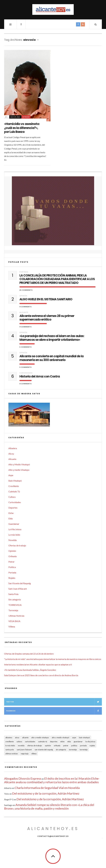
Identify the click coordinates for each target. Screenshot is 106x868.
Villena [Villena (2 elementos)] (34, 754)
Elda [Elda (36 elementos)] (69, 742)
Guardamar (14, 524)
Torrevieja (13, 610)
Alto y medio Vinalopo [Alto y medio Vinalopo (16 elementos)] (40, 738)
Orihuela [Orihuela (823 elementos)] (57, 746)
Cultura (12, 497)
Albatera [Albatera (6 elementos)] (9, 738)
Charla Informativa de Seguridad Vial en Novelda (47, 788)
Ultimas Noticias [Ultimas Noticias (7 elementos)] (12, 754)
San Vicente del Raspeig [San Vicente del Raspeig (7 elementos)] (44, 750)
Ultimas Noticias (16, 616)
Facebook (54, 711)
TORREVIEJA (15, 605)
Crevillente (14, 486)
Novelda (12, 540)
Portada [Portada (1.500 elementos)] (83, 746)
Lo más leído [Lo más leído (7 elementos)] (10, 746)
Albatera (13, 448)
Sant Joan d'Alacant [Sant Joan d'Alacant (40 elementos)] (24, 750)
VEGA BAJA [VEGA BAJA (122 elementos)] (25, 754)
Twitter (54, 702)
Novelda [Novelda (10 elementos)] (21, 746)
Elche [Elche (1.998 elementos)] (62, 742)
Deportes (13, 508)
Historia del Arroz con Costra (40, 377)
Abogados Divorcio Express (23, 778)
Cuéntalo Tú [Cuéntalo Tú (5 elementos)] (43, 742)
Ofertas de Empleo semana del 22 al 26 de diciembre (29, 654)
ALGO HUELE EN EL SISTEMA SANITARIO (46, 299)
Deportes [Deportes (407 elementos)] (54, 742)
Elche (11, 513)
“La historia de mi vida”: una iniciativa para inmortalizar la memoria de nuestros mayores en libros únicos (53, 659)
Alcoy (11, 454)
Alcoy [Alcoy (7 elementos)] (17, 738)
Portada (24, 272)
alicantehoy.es (53, 829)
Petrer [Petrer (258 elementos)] (66, 746)
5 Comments (26, 347)
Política (12, 567)
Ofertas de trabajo (17, 545)
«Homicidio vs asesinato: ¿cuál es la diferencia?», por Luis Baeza (22, 128)
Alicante (24, 312)
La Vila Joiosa (15, 529)
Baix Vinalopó (15, 481)
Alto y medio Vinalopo (19, 470)
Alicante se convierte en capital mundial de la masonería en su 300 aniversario (51, 358)
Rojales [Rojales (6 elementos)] (92, 746)
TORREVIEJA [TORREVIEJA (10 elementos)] (84, 750)
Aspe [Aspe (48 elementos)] (74, 738)
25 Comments (26, 290)
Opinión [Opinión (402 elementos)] (48, 746)
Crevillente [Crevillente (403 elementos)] (10, 742)
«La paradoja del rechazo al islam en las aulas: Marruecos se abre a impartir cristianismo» (52, 338)
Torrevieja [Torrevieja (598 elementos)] (73, 750)
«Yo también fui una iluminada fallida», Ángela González (30, 670)
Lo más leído (14, 535)
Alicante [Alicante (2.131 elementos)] (25, 738)
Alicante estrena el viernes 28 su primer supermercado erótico (47, 318)
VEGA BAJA (14, 621)
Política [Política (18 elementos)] (74, 746)
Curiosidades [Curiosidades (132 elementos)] (30, 742)
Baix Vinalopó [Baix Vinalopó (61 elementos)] (84, 738)
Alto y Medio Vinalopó (19, 464)
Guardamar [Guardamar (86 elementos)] (78, 742)
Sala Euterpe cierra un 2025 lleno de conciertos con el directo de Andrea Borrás (41, 675)
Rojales (12, 578)
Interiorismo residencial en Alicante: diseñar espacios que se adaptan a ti (38, 664)
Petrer (11, 562)
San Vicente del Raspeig (20, 583)
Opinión (26, 117)
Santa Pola (13, 594)
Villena (12, 626)
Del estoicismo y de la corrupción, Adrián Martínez (46, 793)
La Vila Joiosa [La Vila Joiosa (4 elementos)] (90, 742)
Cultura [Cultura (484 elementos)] (19, 742)
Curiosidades (26, 373)
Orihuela (12, 556)
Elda (10, 518)
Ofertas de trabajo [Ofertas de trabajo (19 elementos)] (35, 746)
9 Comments (26, 307)
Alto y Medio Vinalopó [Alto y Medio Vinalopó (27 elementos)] (61, 738)
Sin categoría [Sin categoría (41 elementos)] (61, 750)
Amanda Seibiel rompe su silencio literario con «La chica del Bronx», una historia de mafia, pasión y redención (49, 807)
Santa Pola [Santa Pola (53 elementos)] (10, 750)
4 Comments (26, 384)
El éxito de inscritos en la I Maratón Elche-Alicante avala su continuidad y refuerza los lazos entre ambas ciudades (52, 780)
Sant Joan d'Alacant (18, 589)
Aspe (11, 475)
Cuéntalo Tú (14, 491)
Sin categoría (15, 599)
